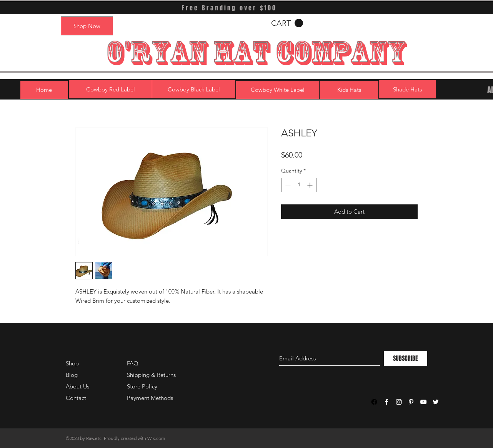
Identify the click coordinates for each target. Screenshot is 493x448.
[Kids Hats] (349, 90)
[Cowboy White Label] (278, 90)
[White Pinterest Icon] (411, 402)
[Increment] (311, 185)
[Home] (44, 90)
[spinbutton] (299, 185)
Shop (72, 363)
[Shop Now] (87, 26)
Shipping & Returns (151, 375)
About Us (77, 386)
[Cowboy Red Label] (110, 89)
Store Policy (142, 386)
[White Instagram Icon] (399, 402)
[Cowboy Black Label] (194, 89)
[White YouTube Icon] (423, 402)
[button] (287, 23)
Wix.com (156, 438)
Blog (72, 375)
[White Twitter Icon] (436, 402)
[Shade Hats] (407, 89)
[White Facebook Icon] (386, 402)
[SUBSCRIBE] (406, 358)
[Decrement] (287, 185)
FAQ (133, 363)
